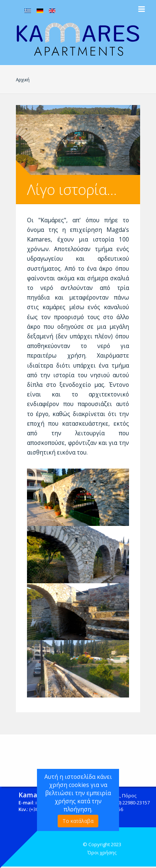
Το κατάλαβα (78, 821)
